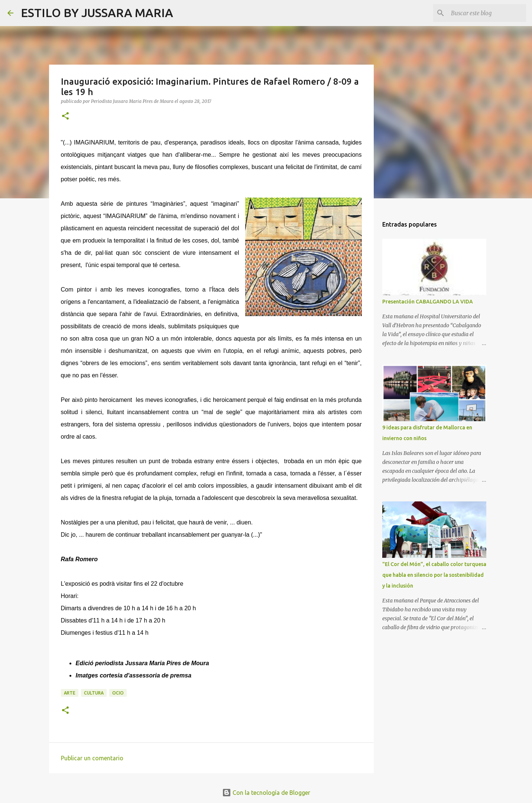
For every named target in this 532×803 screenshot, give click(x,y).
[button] (65, 116)
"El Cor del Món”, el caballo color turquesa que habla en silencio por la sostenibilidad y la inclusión (434, 575)
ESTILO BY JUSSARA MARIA (97, 13)
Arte (70, 693)
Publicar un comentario (92, 758)
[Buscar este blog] (487, 13)
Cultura (94, 693)
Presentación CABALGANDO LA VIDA (428, 302)
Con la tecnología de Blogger (266, 793)
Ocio (118, 693)
